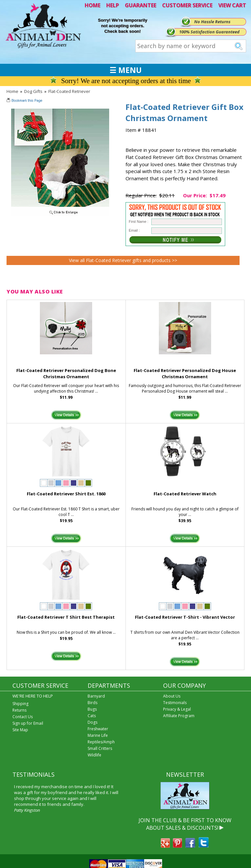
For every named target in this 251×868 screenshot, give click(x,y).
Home (12, 91)
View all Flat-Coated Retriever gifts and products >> (123, 260)
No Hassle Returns (212, 22)
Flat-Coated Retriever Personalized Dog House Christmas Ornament (185, 373)
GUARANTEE (141, 5)
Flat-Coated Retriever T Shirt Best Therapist (66, 617)
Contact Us (23, 717)
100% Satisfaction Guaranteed (209, 32)
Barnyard (96, 696)
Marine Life (98, 735)
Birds (92, 703)
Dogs (92, 722)
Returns (19, 710)
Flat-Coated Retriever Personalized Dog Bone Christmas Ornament (66, 373)
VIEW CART (232, 5)
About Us (172, 696)
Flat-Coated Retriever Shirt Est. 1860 (66, 494)
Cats (92, 716)
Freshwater (98, 729)
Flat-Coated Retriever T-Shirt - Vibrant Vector (185, 617)
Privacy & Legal (177, 709)
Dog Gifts (33, 91)
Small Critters (100, 748)
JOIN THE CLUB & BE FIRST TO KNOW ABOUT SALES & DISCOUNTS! (185, 824)
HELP (113, 5)
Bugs (92, 709)
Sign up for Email (28, 723)
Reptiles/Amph (101, 742)
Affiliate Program (179, 716)
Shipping (20, 704)
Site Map (20, 730)
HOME (92, 5)
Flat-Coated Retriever (69, 91)
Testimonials (175, 703)
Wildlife (94, 755)
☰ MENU (125, 70)
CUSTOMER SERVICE (187, 5)
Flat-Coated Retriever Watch (185, 494)
